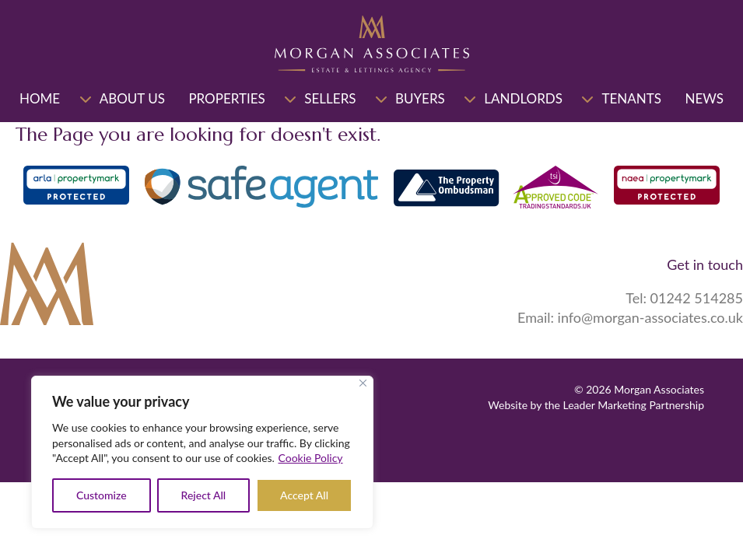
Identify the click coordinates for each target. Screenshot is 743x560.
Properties (226, 98)
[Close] (363, 383)
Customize (102, 495)
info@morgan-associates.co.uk (650, 317)
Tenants (631, 98)
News (704, 98)
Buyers (420, 98)
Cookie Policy (311, 458)
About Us (132, 98)
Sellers (330, 98)
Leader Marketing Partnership (634, 405)
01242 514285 (697, 298)
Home (40, 98)
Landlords (523, 98)
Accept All (304, 495)
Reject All (204, 495)
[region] (202, 452)
